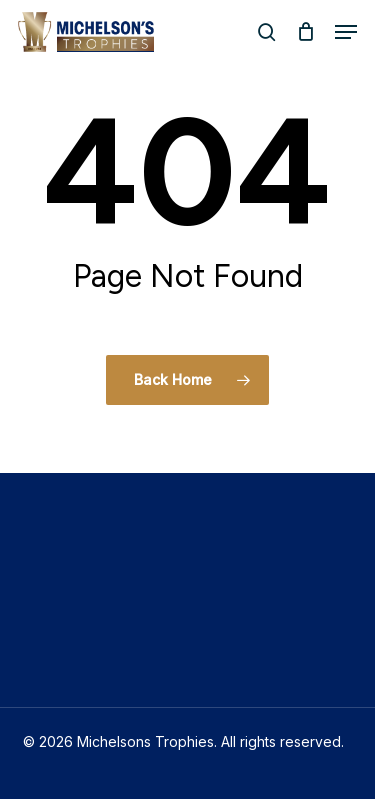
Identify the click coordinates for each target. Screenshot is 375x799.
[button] (346, 32)
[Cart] (305, 32)
